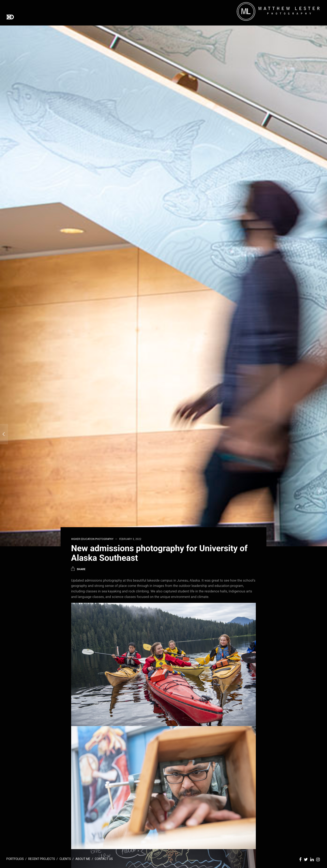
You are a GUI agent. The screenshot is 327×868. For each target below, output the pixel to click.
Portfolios (15, 859)
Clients (65, 859)
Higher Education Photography (92, 539)
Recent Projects (42, 859)
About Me (83, 859)
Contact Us (104, 859)
